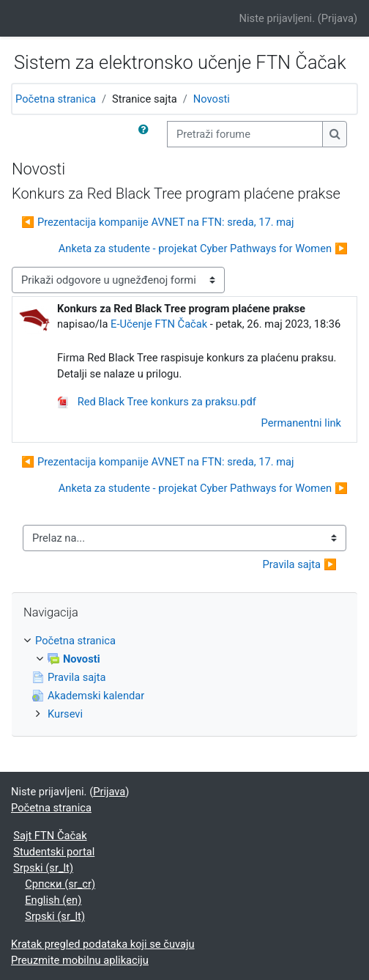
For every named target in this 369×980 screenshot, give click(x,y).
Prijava (338, 18)
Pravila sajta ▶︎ (300, 564)
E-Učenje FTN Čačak (159, 324)
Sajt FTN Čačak (50, 836)
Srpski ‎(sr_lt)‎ (43, 868)
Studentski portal (54, 852)
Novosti (212, 99)
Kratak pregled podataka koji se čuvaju (103, 944)
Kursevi (65, 714)
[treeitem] (184, 677)
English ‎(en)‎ (53, 900)
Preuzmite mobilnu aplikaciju (80, 960)
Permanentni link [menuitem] (301, 423)
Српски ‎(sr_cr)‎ (60, 884)
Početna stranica (56, 99)
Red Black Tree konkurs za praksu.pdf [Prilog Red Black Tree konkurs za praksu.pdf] (157, 402)
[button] (146, 134)
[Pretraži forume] (245, 134)
